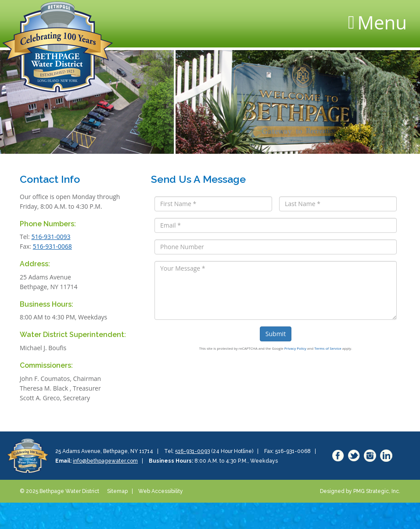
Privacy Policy (295, 348)
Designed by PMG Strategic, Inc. (360, 491)
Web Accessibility (161, 491)
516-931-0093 (51, 237)
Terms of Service (328, 348)
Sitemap (117, 491)
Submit (276, 334)
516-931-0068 (52, 246)
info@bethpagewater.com (105, 461)
